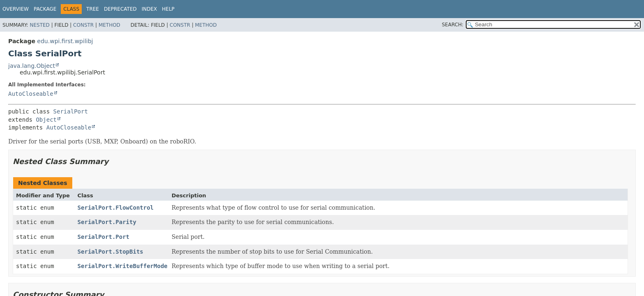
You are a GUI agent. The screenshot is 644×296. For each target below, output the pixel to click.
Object (46, 120)
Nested (39, 25)
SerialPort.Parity (107, 222)
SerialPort (71, 111)
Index (149, 9)
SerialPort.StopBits (110, 252)
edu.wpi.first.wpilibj (65, 41)
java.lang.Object (32, 66)
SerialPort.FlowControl (116, 208)
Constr (83, 25)
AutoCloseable (31, 94)
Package (45, 9)
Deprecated (120, 9)
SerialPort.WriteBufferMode (123, 266)
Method (109, 25)
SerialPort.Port (103, 237)
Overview (16, 9)
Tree (93, 9)
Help (168, 9)
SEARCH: (453, 25)
